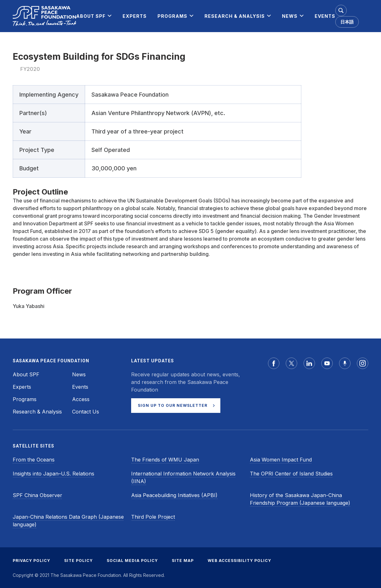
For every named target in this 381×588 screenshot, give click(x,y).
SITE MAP (183, 561)
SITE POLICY (78, 561)
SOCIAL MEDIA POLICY (132, 561)
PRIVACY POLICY (31, 561)
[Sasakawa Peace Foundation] (44, 16)
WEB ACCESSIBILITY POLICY (239, 561)
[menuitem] (91, 16)
